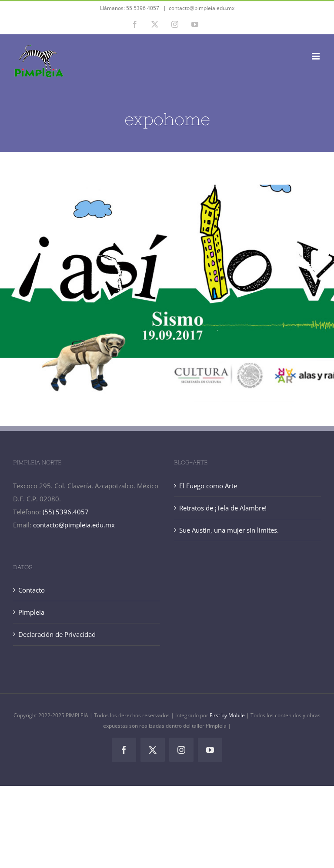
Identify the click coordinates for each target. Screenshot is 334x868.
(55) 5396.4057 (66, 512)
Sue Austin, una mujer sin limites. (229, 530)
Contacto (32, 590)
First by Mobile (228, 715)
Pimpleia (31, 612)
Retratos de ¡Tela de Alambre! (223, 508)
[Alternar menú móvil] (316, 56)
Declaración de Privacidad (57, 634)
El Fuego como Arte (208, 486)
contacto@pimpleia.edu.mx (202, 8)
